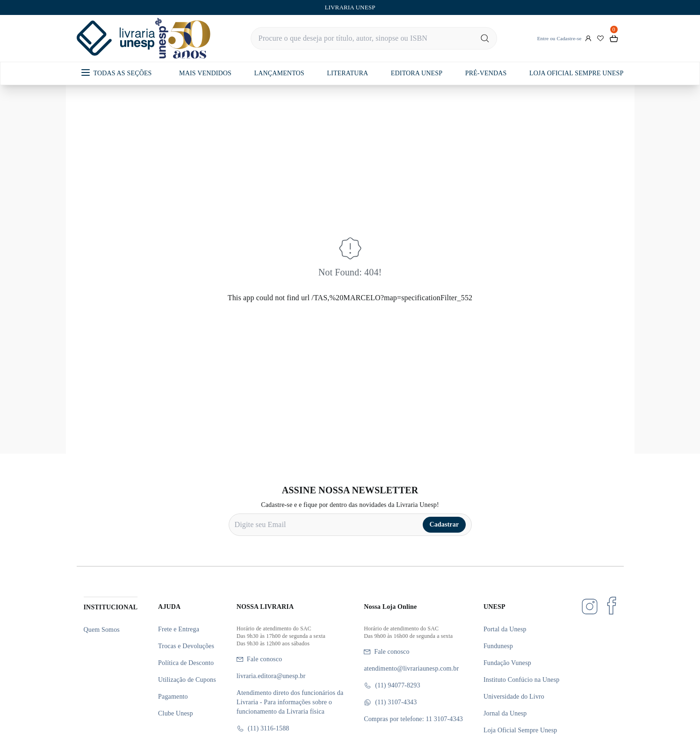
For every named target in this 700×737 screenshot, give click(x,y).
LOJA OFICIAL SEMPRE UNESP (576, 73)
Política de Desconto (186, 663)
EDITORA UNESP (417, 73)
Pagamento (173, 697)
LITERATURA (347, 73)
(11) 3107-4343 (390, 702)
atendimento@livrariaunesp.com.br (411, 668)
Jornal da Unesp (505, 713)
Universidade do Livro (514, 697)
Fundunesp (498, 646)
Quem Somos (102, 630)
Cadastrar (444, 524)
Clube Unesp (175, 713)
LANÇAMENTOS (279, 73)
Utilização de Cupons (187, 680)
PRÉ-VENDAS (486, 73)
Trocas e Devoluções (186, 646)
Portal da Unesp (505, 629)
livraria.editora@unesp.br (271, 676)
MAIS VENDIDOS (205, 73)
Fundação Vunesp (507, 663)
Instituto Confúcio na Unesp (522, 680)
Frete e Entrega (179, 629)
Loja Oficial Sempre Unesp (520, 730)
